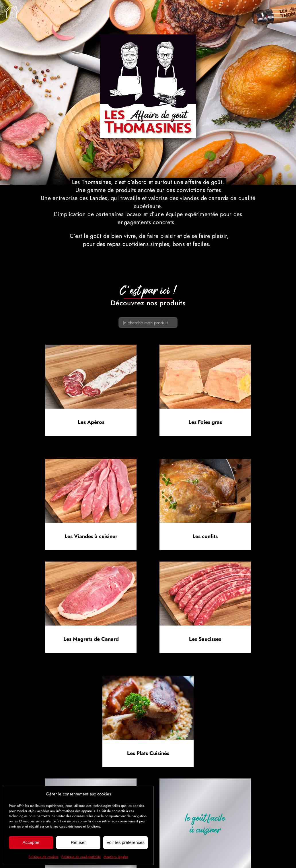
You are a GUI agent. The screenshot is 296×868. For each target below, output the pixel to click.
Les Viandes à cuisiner (91, 536)
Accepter (31, 842)
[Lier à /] (11, 11)
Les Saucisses (205, 639)
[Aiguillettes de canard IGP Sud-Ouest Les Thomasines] (91, 462)
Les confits (205, 536)
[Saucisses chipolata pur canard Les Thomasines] (205, 564)
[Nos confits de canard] (205, 462)
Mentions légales (116, 857)
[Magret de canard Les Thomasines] (91, 564)
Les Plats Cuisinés (148, 753)
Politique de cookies (43, 857)
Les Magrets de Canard (91, 639)
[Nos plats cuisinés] (148, 678)
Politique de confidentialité (81, 857)
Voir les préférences (125, 842)
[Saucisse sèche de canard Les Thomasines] (91, 347)
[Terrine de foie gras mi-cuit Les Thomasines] (205, 347)
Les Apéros (91, 422)
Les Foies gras (205, 422)
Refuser (78, 842)
